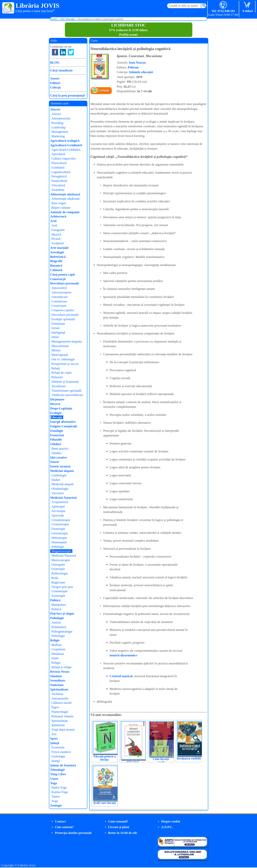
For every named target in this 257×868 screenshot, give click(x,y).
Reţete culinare (61, 208)
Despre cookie (171, 821)
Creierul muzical (121, 676)
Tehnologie (58, 770)
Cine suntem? (64, 827)
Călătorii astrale (62, 703)
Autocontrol (59, 288)
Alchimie (57, 694)
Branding (57, 123)
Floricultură (59, 163)
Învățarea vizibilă (189, 758)
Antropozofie (60, 698)
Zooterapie (58, 596)
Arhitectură (58, 216)
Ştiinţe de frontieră (63, 765)
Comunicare (59, 301)
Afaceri (55, 109)
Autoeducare (60, 297)
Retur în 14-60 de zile (123, 833)
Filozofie (56, 440)
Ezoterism (57, 435)
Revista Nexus (60, 672)
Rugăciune (58, 582)
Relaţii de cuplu (62, 373)
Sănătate (56, 676)
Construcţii (58, 279)
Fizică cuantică (61, 752)
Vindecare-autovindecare (67, 395)
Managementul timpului (67, 341)
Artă (53, 221)
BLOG (55, 63)
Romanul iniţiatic (63, 716)
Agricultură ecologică (65, 141)
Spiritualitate (59, 689)
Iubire (55, 337)
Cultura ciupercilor (64, 159)
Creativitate (59, 306)
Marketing (58, 136)
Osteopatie (58, 565)
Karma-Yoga (60, 792)
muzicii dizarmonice (123, 655)
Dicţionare (57, 399)
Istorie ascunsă (60, 466)
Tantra (56, 796)
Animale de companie (65, 212)
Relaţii (56, 368)
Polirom (133, 67)
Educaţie (56, 417)
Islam (55, 658)
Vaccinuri (58, 493)
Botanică (56, 266)
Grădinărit (58, 168)
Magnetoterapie (62, 551)
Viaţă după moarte (63, 730)
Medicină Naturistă (63, 498)
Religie (55, 640)
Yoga (54, 783)
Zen (54, 734)
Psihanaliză (59, 627)
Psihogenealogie (62, 632)
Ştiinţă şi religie (62, 667)
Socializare (59, 386)
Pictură (56, 239)
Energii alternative (63, 422)
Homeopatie (59, 542)
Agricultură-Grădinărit (66, 145)
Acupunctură (60, 502)
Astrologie (57, 252)
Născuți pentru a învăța (105, 758)
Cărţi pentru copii (63, 275)
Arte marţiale (60, 248)
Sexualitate (58, 680)
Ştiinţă (55, 743)
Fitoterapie (58, 529)
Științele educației (141, 72)
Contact (60, 821)
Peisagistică (59, 176)
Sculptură (58, 243)
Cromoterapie (60, 524)
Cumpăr (103, 91)
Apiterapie (58, 506)
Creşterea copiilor (63, 310)
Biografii (56, 261)
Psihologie (57, 618)
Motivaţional (60, 355)
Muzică (56, 234)
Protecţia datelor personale (73, 833)
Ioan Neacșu (137, 63)
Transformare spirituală (66, 391)
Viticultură (58, 185)
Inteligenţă (58, 332)
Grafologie (58, 756)
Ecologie (56, 413)
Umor (54, 779)
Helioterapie (59, 538)
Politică (55, 600)
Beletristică (58, 257)
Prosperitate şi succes (65, 364)
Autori (55, 78)
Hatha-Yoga (59, 787)
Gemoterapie (60, 533)
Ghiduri (56, 444)
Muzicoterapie (61, 560)
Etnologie (57, 431)
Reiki (55, 578)
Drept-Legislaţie (61, 408)
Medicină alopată (62, 471)
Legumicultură (61, 172)
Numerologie (60, 712)
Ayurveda (58, 515)
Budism (57, 645)
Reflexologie (60, 573)
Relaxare (57, 377)
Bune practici (60, 449)
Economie (58, 747)
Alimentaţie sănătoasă (65, 194)
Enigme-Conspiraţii (64, 426)
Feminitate (58, 324)
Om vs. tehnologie (63, 359)
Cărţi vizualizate (61, 70)
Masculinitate (60, 346)
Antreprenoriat (61, 118)
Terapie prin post (62, 587)
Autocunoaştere (62, 292)
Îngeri (55, 707)
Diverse (55, 404)
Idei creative (59, 458)
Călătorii (56, 270)
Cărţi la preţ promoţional (67, 96)
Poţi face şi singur (62, 614)
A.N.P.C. (167, 827)
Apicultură (58, 154)
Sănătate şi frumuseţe (65, 382)
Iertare (56, 328)
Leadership (59, 127)
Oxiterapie (58, 569)
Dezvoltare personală (65, 283)
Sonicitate (57, 685)
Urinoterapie (60, 591)
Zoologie (56, 805)
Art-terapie (59, 511)
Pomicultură (59, 181)
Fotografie (58, 230)
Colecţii (55, 87)
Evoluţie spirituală (63, 319)
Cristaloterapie (61, 520)
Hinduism (58, 654)
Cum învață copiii (161, 761)
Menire (56, 350)
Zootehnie (58, 190)
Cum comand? (118, 821)
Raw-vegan (59, 203)
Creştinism (58, 649)
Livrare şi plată (119, 827)
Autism (56, 623)
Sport (54, 739)
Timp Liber (58, 774)
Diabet (56, 480)
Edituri (55, 83)
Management (60, 132)
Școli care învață (105, 803)
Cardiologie (59, 475)
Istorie (55, 462)
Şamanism (58, 725)
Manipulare (59, 605)
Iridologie (58, 547)
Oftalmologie (60, 489)
